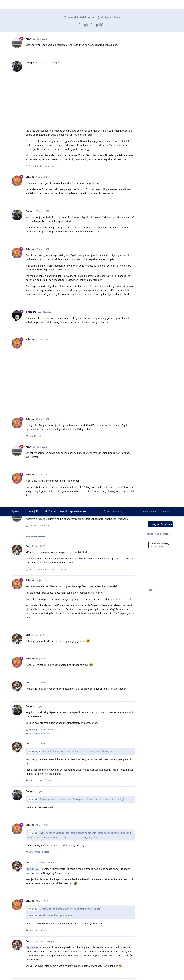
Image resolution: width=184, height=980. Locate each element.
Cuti (35, 292)
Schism (34, 362)
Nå (150, 83)
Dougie (36, 244)
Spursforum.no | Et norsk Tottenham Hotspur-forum (49, 4)
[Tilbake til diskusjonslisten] (4, 4)
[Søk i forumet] (121, 4)
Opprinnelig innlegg (159, 27)
